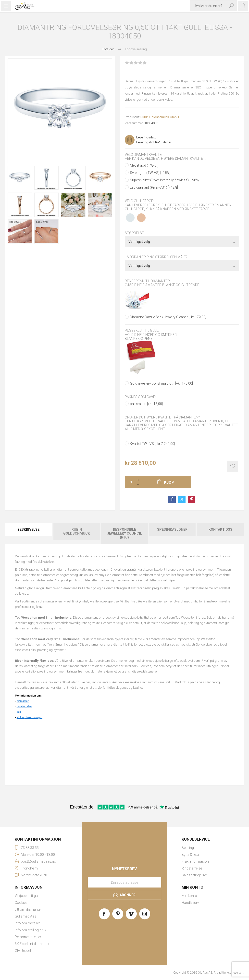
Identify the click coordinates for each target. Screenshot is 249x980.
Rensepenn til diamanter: (148, 281)
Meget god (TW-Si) (144, 165)
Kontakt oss (220, 529)
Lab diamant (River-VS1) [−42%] (154, 187)
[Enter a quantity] (130, 482)
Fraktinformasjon (195, 861)
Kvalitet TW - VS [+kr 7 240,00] (152, 444)
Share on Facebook (172, 499)
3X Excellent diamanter (32, 944)
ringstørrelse (24, 706)
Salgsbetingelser (194, 875)
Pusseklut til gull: (142, 331)
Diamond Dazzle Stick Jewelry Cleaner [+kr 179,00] (168, 317)
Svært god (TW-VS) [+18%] (150, 173)
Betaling (188, 848)
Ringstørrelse (192, 868)
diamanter (23, 701)
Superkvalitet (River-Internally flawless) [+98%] (165, 180)
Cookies (21, 903)
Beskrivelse (28, 529)
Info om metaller (27, 923)
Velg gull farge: (139, 201)
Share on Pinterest (192, 499)
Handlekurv (190, 903)
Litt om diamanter (28, 909)
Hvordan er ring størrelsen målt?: (156, 257)
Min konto (189, 896)
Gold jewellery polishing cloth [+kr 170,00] (161, 383)
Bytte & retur (191, 855)
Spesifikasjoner (172, 529)
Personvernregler (28, 937)
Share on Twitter (182, 499)
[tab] (29, 533)
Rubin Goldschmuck (77, 531)
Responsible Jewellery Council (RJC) (124, 533)
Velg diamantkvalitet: (145, 155)
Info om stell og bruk (31, 930)
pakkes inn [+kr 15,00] (146, 404)
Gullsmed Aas (25, 916)
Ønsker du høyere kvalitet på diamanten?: (163, 417)
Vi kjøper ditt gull (27, 896)
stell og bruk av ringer (30, 717)
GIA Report (23, 951)
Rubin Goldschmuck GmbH (160, 117)
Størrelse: (135, 233)
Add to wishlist (233, 466)
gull (19, 712)
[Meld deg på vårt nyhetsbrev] (124, 882)
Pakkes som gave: (140, 397)
